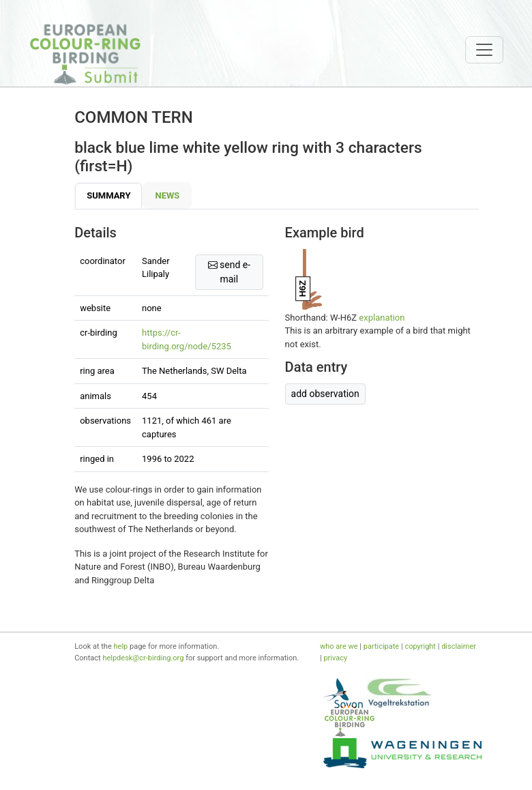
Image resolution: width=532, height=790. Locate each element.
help (121, 646)
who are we (339, 646)
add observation (325, 394)
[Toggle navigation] (484, 50)
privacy (335, 658)
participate (381, 646)
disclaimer (459, 646)
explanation (382, 318)
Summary (108, 195)
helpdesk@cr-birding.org (143, 658)
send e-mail (230, 272)
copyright (420, 646)
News (167, 195)
